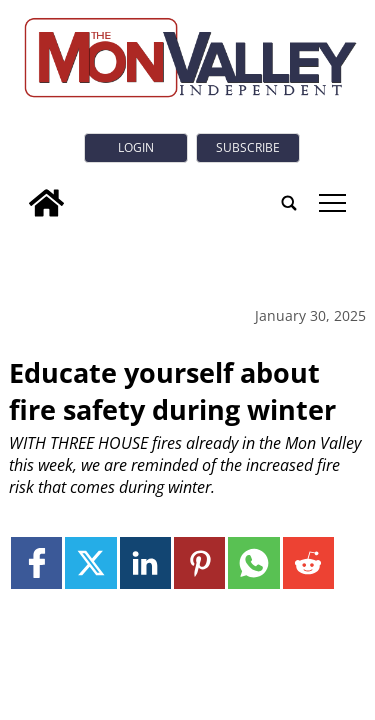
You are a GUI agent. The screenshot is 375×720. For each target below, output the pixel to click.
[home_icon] (46, 203)
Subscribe (248, 147)
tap (332, 203)
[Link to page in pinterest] (199, 562)
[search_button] (289, 203)
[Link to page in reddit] (308, 562)
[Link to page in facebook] (36, 562)
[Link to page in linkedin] (145, 562)
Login (136, 147)
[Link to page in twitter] (90, 562)
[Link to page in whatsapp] (253, 562)
